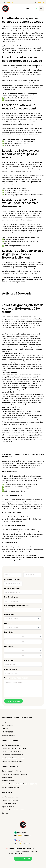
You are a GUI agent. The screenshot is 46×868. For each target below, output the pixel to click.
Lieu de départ (10, 660)
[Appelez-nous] (32, 9)
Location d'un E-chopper (10, 800)
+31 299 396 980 (7, 732)
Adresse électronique (12, 579)
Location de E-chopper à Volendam (14, 758)
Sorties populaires (10, 740)
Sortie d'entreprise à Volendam (12, 771)
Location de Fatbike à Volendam (12, 755)
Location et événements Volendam (17, 718)
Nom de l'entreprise (11, 597)
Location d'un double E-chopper (13, 761)
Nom (25, 571)
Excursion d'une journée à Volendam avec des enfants (20, 784)
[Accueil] (5, 9)
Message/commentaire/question (16, 678)
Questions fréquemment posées (13, 810)
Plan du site (7, 792)
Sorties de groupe (10, 766)
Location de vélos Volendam (11, 797)
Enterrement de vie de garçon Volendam (15, 774)
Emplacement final (11, 669)
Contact (5, 813)
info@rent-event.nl (8, 735)
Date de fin (9, 623)
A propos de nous (8, 807)
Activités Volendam (8, 781)
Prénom (6, 571)
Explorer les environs (9, 803)
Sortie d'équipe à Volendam (11, 787)
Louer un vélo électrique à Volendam (14, 748)
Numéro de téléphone (12, 588)
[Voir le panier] (37, 9)
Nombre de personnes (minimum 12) (17, 606)
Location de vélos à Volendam (12, 745)
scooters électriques (25, 343)
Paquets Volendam (8, 777)
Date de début (10, 615)
